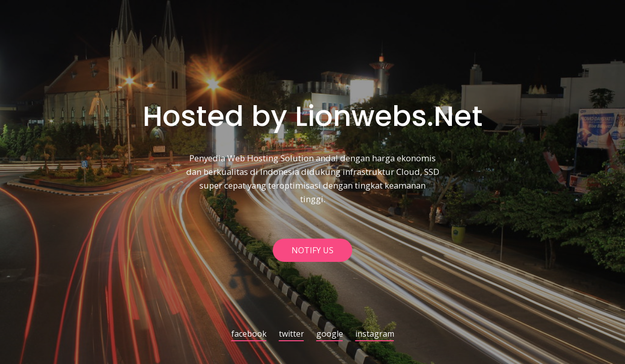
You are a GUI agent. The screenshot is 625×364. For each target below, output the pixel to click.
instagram (375, 334)
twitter (291, 334)
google (330, 334)
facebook (249, 334)
